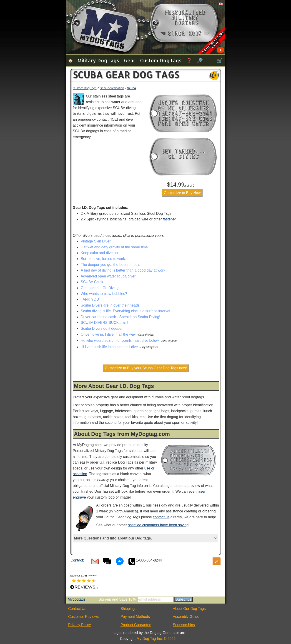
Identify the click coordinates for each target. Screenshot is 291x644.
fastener (169, 219)
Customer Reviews (83, 617)
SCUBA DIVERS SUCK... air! (104, 323)
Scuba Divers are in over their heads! (111, 305)
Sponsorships (184, 625)
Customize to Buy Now (182, 193)
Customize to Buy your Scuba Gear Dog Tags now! (146, 368)
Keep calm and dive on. (100, 253)
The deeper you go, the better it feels (110, 265)
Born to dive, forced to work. (103, 259)
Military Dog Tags (98, 60)
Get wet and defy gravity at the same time (114, 247)
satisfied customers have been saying (158, 525)
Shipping (128, 609)
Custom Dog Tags (161, 60)
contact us (161, 517)
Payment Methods (135, 617)
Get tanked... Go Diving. (100, 288)
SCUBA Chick (92, 282)
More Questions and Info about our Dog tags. (113, 538)
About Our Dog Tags (189, 609)
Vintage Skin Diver (96, 241)
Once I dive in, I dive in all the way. (109, 334)
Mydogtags (77, 599)
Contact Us (77, 609)
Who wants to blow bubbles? (104, 294)
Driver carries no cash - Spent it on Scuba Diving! (120, 317)
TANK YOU (90, 299)
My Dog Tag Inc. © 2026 (156, 639)
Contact (77, 560)
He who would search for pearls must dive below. (120, 341)
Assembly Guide (186, 617)
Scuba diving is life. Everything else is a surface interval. (126, 311)
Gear (130, 60)
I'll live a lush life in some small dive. (110, 347)
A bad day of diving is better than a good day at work (123, 270)
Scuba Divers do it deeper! (102, 328)
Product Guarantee (136, 625)
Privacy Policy (80, 625)
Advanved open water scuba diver (108, 276)
